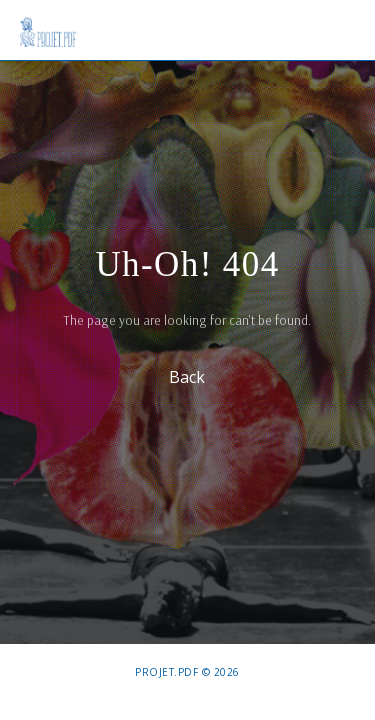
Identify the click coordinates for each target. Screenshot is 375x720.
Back (188, 376)
